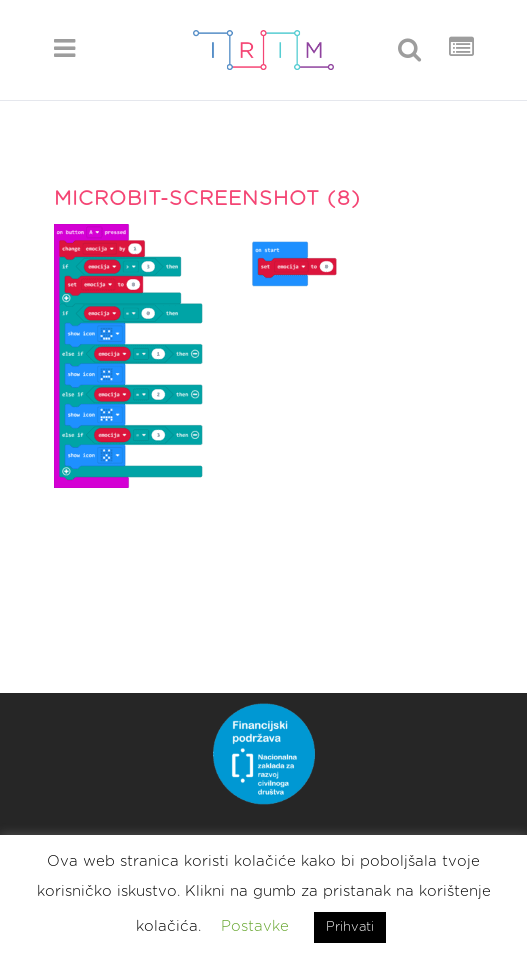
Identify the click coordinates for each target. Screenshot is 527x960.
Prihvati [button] (350, 927)
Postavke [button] (255, 926)
